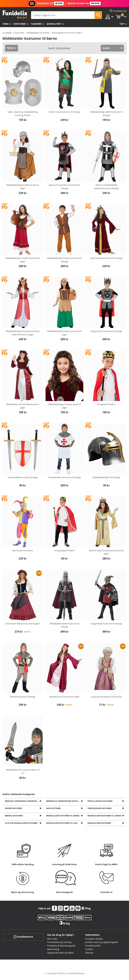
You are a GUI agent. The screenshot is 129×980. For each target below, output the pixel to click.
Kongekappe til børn (64, 550)
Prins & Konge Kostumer (101, 801)
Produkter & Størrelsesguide (61, 947)
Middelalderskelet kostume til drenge (64, 625)
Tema (6, 24)
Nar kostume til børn (23, 550)
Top (122, 24)
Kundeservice (23, 939)
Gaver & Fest (54, 24)
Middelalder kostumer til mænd (63, 817)
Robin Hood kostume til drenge (64, 112)
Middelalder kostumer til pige (62, 825)
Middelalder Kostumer (38, 33)
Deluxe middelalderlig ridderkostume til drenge (106, 187)
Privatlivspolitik (93, 947)
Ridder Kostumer (14, 809)
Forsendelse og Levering (59, 944)
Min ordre (52, 940)
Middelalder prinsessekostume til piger (23, 406)
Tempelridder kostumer (100, 809)
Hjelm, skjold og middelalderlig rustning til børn (23, 114)
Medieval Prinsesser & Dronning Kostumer (24, 801)
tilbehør (36, 24)
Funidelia (7, 33)
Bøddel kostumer (14, 817)
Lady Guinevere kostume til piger (106, 258)
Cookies (89, 951)
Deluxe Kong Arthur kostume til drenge (64, 187)
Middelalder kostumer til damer (105, 817)
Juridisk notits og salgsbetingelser (102, 944)
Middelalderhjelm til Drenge (106, 477)
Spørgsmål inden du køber (60, 954)
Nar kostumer (54, 809)
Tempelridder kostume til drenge (64, 477)
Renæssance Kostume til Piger (64, 697)
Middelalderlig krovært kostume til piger (23, 260)
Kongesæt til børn (106, 404)
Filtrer (10, 48)
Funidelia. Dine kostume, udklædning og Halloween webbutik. (15, 15)
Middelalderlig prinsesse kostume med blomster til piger (23, 333)
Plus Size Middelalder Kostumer (22, 825)
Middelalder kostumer (100, 825)
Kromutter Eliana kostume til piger (23, 624)
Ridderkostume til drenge (23, 697)
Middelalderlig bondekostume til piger (23, 187)
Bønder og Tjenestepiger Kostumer (65, 801)
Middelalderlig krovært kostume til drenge (64, 260)
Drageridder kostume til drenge (106, 624)
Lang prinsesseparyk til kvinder (106, 697)
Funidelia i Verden (94, 940)
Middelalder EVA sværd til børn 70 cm (23, 771)
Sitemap (89, 954)
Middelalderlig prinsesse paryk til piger (64, 406)
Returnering (53, 951)
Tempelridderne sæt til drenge (23, 477)
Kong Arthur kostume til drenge (106, 331)
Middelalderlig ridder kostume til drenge (106, 114)
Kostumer (20, 24)
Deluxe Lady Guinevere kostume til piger (106, 552)
